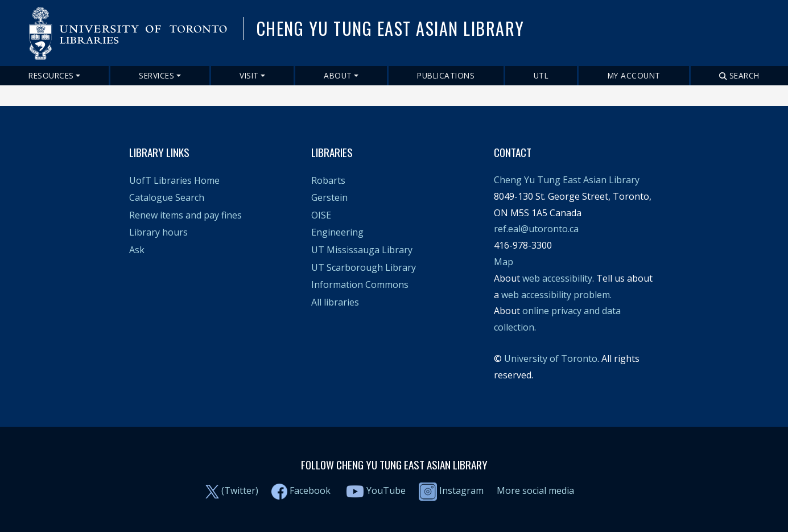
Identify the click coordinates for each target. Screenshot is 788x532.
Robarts (328, 180)
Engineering (337, 232)
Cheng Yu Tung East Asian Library (567, 180)
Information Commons (360, 284)
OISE (321, 215)
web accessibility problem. (556, 295)
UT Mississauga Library (362, 250)
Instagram (451, 490)
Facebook (310, 490)
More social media (535, 490)
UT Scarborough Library (364, 267)
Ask (137, 250)
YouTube (386, 490)
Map (504, 262)
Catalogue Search (167, 197)
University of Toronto (551, 358)
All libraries (335, 302)
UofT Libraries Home (174, 180)
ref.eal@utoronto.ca (536, 229)
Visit (249, 75)
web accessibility (557, 278)
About (338, 75)
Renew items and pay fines (185, 215)
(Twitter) (240, 490)
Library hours (158, 232)
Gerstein (329, 197)
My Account (634, 75)
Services (156, 75)
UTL (541, 75)
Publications (446, 75)
